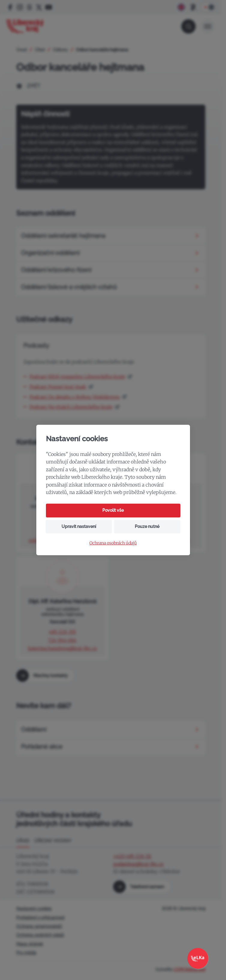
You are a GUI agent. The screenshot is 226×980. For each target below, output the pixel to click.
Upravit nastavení (79, 526)
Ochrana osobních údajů (113, 543)
